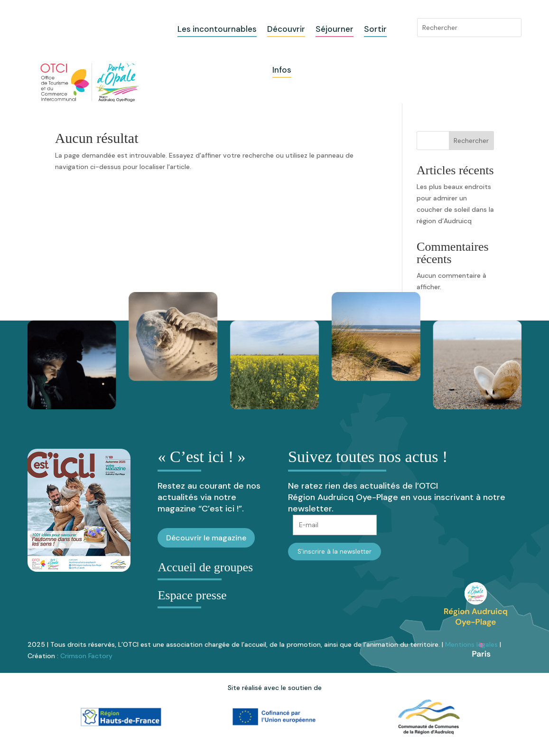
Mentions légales (471, 644)
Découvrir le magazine (206, 538)
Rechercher (471, 141)
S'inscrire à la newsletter (335, 552)
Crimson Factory (86, 656)
